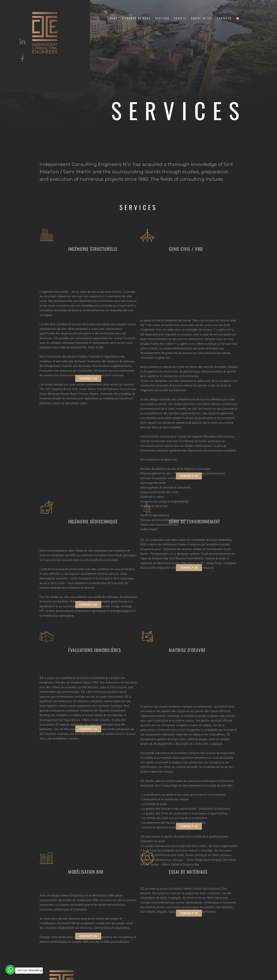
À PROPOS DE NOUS (136, 18)
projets (180, 18)
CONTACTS (224, 18)
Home (114, 18)
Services (162, 18)
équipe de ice (202, 18)
